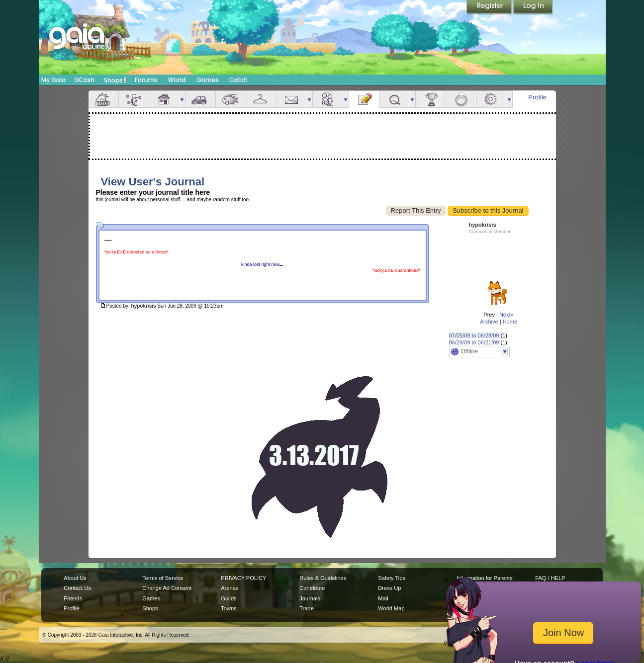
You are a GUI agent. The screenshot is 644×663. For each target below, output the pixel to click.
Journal (364, 99)
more (182, 99)
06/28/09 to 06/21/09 (474, 342)
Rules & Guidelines (323, 578)
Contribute (312, 588)
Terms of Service (163, 578)
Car (200, 99)
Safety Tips (392, 578)
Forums (146, 80)
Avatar (134, 99)
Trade (306, 608)
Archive (489, 322)
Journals (310, 598)
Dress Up (389, 588)
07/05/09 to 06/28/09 (474, 335)
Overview (103, 99)
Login (533, 7)
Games (208, 80)
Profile (537, 97)
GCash (84, 80)
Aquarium (231, 99)
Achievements (431, 99)
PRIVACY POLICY (243, 578)
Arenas (230, 588)
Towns (229, 608)
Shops (115, 80)
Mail (291, 99)
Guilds (229, 598)
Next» (506, 315)
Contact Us (77, 588)
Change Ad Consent (167, 588)
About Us (75, 578)
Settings (491, 99)
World (177, 80)
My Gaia (53, 80)
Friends (328, 99)
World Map (391, 608)
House (164, 99)
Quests (394, 99)
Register (490, 7)
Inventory (261, 99)
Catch (238, 80)
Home (510, 322)
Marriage (461, 99)
